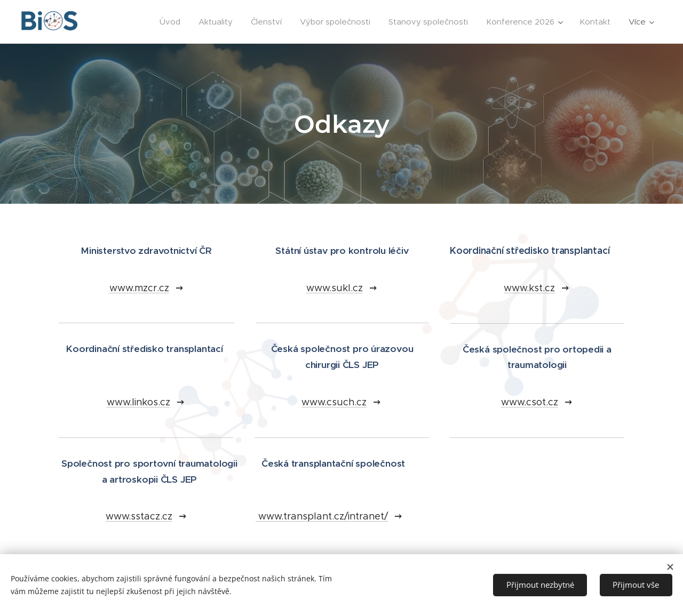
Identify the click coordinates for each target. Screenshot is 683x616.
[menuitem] (170, 22)
